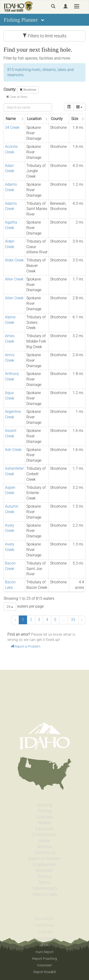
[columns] (79, 107)
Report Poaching (45, 959)
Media (44, 841)
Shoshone (28, 90)
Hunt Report (45, 952)
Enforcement (44, 835)
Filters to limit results (44, 36)
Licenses (44, 817)
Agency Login (45, 894)
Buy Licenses (45, 919)
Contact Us (45, 853)
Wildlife (44, 823)
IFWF (44, 945)
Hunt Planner (45, 925)
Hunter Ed (45, 932)
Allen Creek (14, 279)
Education (44, 829)
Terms (45, 882)
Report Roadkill (45, 972)
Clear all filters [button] (17, 97)
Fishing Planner (45, 939)
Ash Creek (13, 450)
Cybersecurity (45, 888)
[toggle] (69, 107)
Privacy (45, 876)
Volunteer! (44, 965)
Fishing (44, 811)
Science (44, 847)
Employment (45, 865)
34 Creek (12, 127)
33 (73, 620)
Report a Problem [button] (25, 646)
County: (10, 89)
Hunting (44, 805)
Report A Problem (44, 859)
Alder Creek (14, 260)
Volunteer (44, 870)
